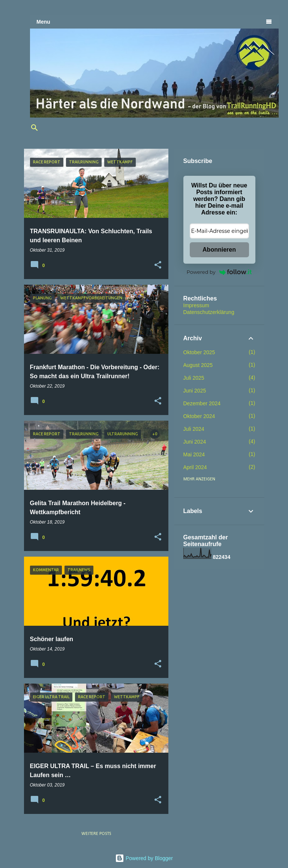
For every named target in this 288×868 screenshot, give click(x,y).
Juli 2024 (194, 429)
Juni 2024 (195, 442)
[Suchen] (34, 128)
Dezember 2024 (202, 403)
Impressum (196, 305)
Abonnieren (219, 250)
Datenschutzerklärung (209, 312)
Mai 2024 (194, 454)
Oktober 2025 (199, 352)
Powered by (219, 272)
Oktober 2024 (199, 416)
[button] (158, 265)
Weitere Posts (96, 834)
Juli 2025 (194, 378)
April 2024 (195, 467)
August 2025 (198, 365)
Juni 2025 (195, 391)
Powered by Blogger (144, 858)
